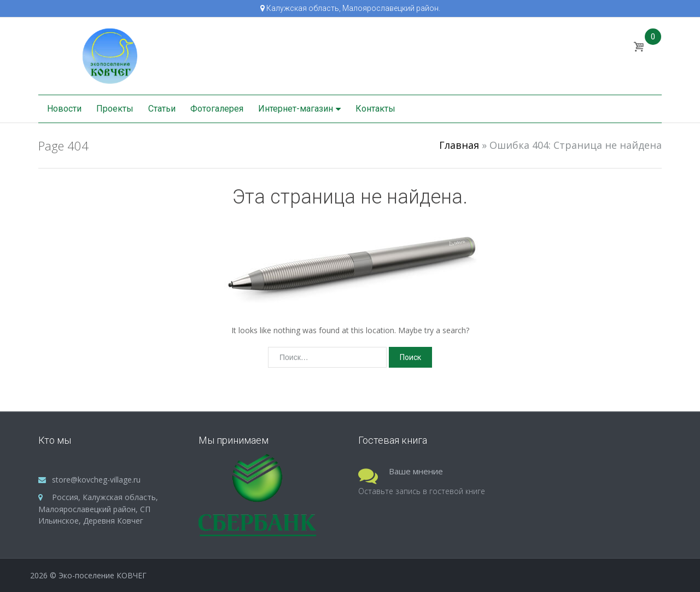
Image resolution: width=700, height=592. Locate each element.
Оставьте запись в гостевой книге (422, 491)
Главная (459, 145)
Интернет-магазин (296, 109)
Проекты (115, 109)
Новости (64, 109)
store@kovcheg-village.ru (96, 480)
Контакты (375, 109)
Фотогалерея (217, 109)
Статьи (162, 109)
